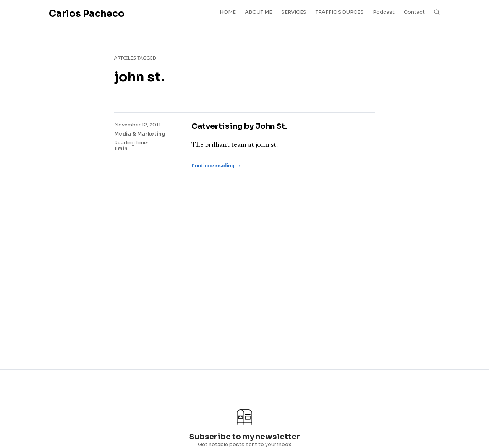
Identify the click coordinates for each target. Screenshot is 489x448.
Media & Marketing (140, 134)
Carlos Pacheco (87, 14)
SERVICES (294, 12)
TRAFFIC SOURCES (340, 12)
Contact (414, 12)
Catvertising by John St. (239, 126)
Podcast (384, 12)
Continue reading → (216, 165)
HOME (228, 12)
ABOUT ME (258, 12)
